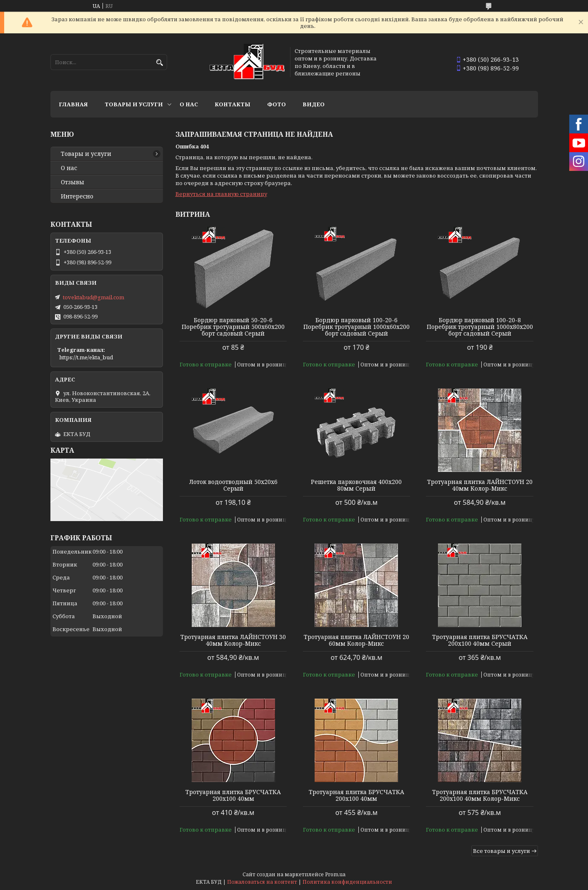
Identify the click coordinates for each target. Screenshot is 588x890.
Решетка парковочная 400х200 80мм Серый (356, 485)
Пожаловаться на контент (262, 882)
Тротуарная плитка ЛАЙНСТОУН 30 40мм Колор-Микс (233, 640)
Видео (314, 104)
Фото (276, 104)
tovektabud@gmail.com (94, 297)
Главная (73, 104)
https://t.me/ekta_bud (86, 357)
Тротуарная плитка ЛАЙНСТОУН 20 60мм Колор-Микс (357, 640)
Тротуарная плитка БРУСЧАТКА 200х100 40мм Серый (480, 640)
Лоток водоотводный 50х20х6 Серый (233, 485)
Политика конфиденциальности (347, 882)
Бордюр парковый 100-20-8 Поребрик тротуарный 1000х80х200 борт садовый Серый (480, 327)
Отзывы (73, 182)
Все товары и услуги (502, 851)
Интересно (77, 196)
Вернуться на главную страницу (221, 194)
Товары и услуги (134, 104)
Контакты (233, 104)
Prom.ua (335, 874)
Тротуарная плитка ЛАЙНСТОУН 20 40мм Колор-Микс (480, 485)
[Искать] (160, 63)
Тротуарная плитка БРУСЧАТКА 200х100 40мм (233, 795)
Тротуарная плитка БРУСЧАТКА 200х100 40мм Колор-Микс (480, 795)
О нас (189, 104)
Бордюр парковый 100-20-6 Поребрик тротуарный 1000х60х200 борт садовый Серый (357, 327)
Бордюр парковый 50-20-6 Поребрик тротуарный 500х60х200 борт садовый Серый (233, 327)
